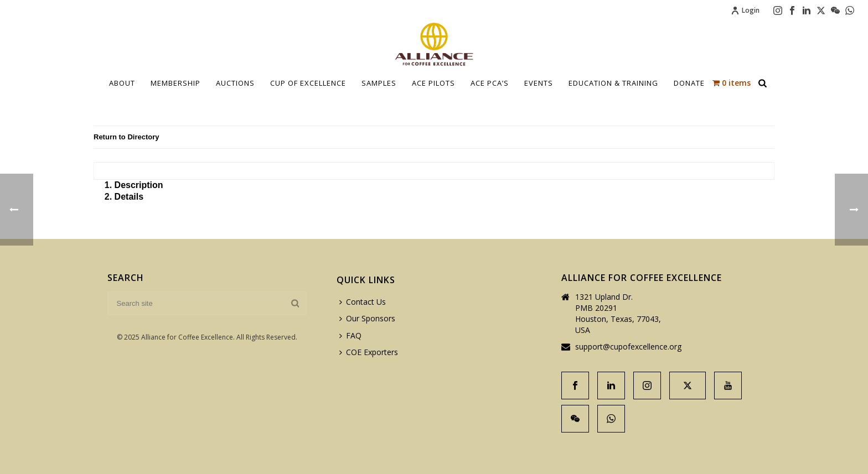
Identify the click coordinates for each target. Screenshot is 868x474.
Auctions (235, 83)
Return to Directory (126, 137)
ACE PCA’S (490, 83)
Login (745, 10)
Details (129, 197)
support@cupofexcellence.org (628, 347)
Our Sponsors (367, 318)
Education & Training (613, 83)
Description (139, 185)
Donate (689, 83)
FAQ (350, 335)
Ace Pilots (433, 83)
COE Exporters (369, 352)
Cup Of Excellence (308, 83)
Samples (379, 83)
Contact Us (363, 302)
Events (539, 83)
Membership (175, 83)
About (122, 83)
